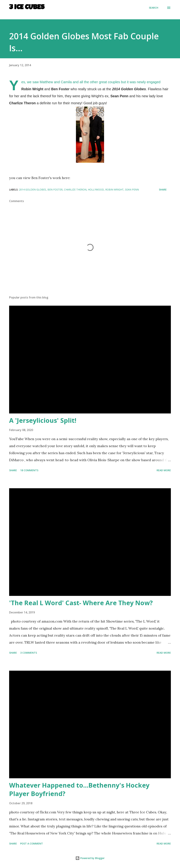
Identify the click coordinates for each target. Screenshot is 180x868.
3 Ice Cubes (27, 8)
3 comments (29, 653)
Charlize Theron (75, 190)
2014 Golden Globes (33, 190)
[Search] (154, 8)
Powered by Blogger (90, 858)
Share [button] (163, 190)
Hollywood (96, 190)
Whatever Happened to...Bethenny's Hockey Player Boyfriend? (79, 789)
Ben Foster (55, 190)
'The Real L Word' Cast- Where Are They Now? (81, 603)
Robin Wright (114, 190)
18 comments (29, 470)
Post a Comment (32, 844)
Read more (164, 470)
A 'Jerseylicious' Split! (43, 420)
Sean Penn (132, 190)
